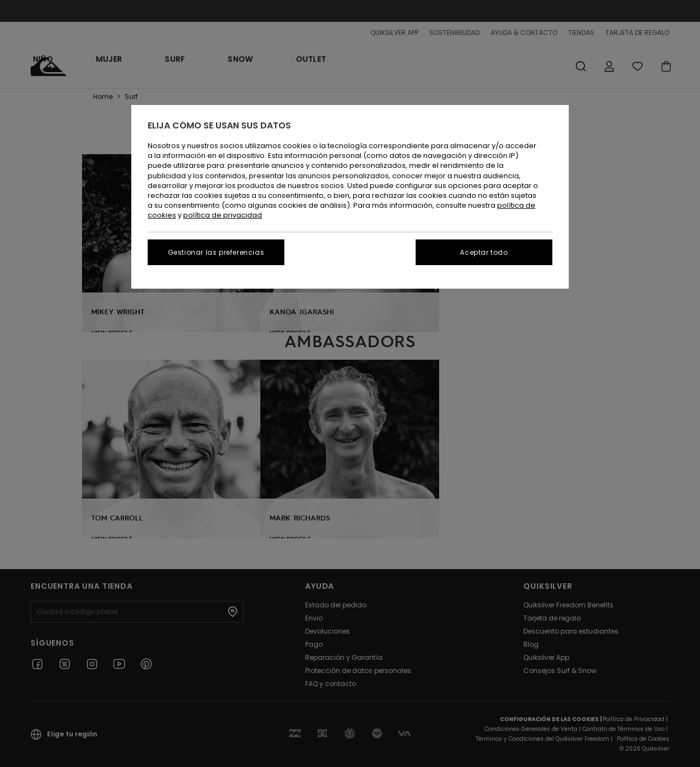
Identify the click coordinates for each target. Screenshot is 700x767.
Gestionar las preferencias (216, 252)
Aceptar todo (484, 252)
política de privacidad (223, 215)
